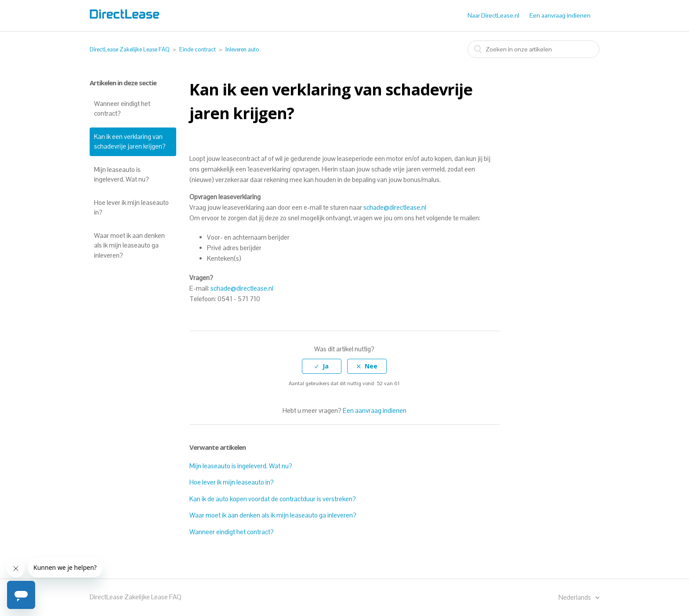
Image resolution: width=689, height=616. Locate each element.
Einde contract (198, 49)
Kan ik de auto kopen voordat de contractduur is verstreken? (273, 499)
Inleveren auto (242, 49)
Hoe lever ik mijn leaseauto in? (131, 208)
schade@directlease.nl (395, 207)
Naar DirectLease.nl (493, 15)
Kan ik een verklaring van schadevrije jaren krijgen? (130, 142)
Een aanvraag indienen (560, 15)
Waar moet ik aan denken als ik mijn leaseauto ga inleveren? (129, 245)
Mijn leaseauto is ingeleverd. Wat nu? (121, 175)
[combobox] (533, 49)
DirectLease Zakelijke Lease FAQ (130, 49)
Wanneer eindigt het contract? (122, 109)
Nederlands (575, 597)
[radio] (322, 366)
